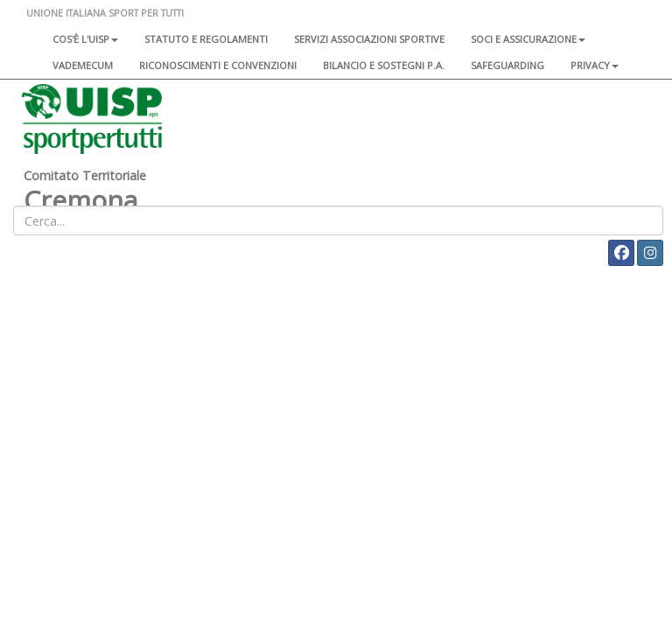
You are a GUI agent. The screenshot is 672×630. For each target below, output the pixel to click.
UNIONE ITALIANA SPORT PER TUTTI (105, 13)
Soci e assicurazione (528, 39)
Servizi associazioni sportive (369, 39)
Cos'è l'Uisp (85, 39)
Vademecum (83, 65)
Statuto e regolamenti (206, 39)
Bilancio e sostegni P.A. (384, 65)
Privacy (595, 65)
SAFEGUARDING (507, 65)
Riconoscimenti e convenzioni (218, 65)
